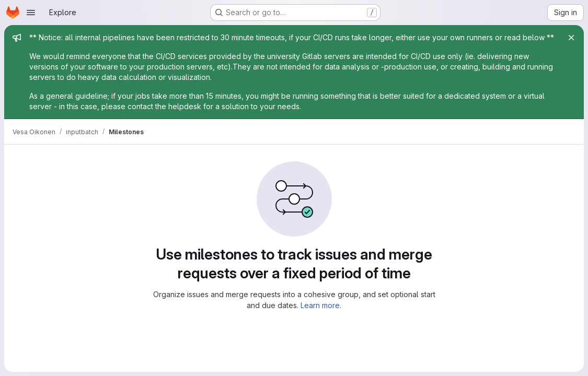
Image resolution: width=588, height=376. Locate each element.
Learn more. (321, 305)
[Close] (571, 38)
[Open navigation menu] (31, 13)
